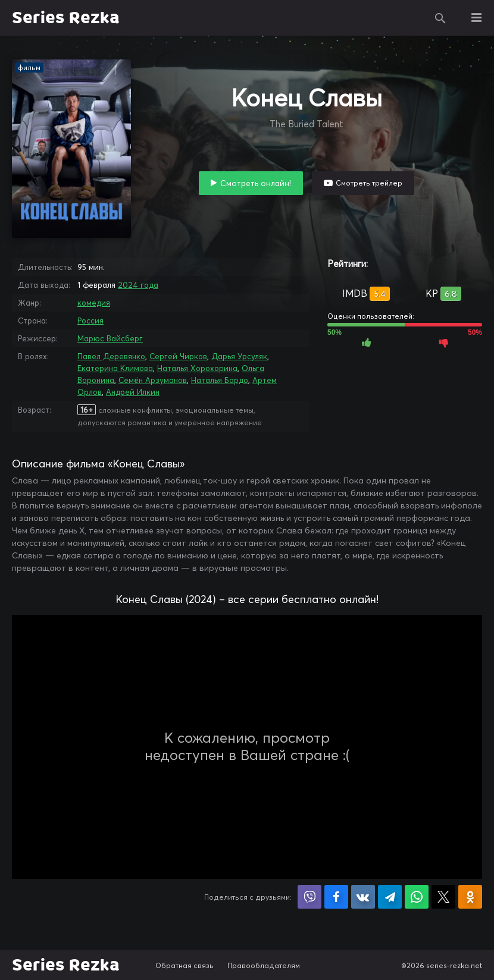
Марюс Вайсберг (110, 338)
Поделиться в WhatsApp (417, 897)
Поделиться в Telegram (390, 897)
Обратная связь (185, 965)
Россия (90, 321)
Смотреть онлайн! (256, 183)
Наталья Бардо (220, 380)
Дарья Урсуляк (239, 356)
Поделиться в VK (363, 897)
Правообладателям (264, 965)
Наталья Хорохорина (197, 368)
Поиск (440, 18)
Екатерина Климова (115, 368)
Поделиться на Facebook (336, 897)
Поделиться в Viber (309, 897)
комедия (94, 303)
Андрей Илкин (133, 392)
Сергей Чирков (178, 356)
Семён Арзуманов (153, 380)
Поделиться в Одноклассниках (470, 897)
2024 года (138, 285)
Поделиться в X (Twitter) (443, 897)
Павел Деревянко (111, 356)
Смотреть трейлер (369, 183)
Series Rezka (66, 18)
